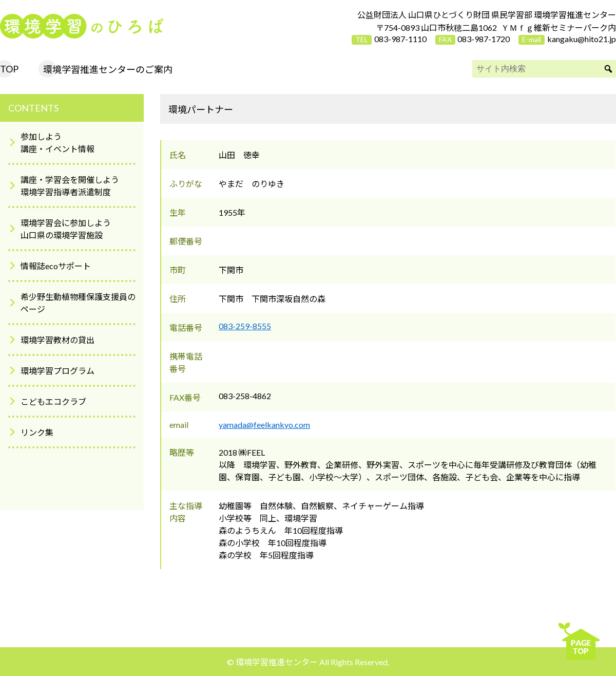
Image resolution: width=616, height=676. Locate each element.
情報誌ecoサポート (56, 266)
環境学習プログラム (57, 371)
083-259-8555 (245, 326)
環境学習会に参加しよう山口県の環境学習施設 (66, 229)
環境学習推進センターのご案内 (108, 69)
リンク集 (37, 432)
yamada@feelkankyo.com (264, 425)
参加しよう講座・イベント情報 (57, 143)
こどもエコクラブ (53, 401)
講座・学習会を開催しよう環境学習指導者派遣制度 (70, 186)
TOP (9, 69)
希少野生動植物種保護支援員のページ (78, 303)
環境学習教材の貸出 (57, 340)
